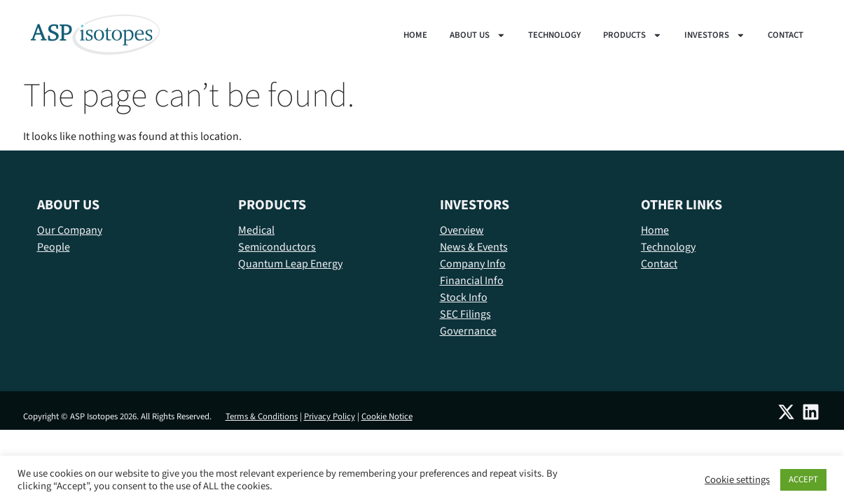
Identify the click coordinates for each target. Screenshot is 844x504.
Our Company (70, 230)
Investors (715, 35)
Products (632, 35)
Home (415, 35)
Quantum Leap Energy (290, 264)
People (54, 247)
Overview (462, 230)
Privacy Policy (330, 416)
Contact (786, 35)
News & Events (474, 247)
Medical (256, 230)
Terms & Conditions (262, 416)
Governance (468, 331)
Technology (554, 35)
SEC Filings (465, 314)
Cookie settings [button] (737, 480)
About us (478, 35)
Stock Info (464, 297)
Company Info (473, 264)
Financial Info (472, 281)
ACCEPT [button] (803, 479)
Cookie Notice (387, 416)
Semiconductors (277, 247)
